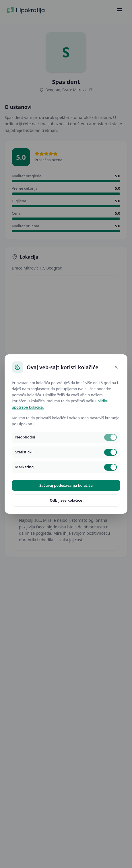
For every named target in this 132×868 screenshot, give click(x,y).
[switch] (110, 437)
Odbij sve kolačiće (66, 500)
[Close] (116, 367)
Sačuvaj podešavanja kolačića (66, 485)
